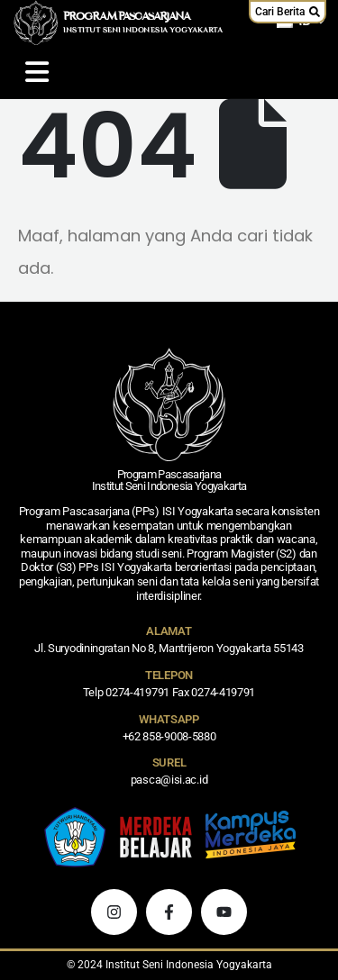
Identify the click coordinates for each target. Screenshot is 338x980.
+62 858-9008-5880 (169, 736)
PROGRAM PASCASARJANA (127, 17)
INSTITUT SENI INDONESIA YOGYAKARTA (143, 31)
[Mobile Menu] (37, 72)
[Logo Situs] (36, 23)
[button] (288, 12)
